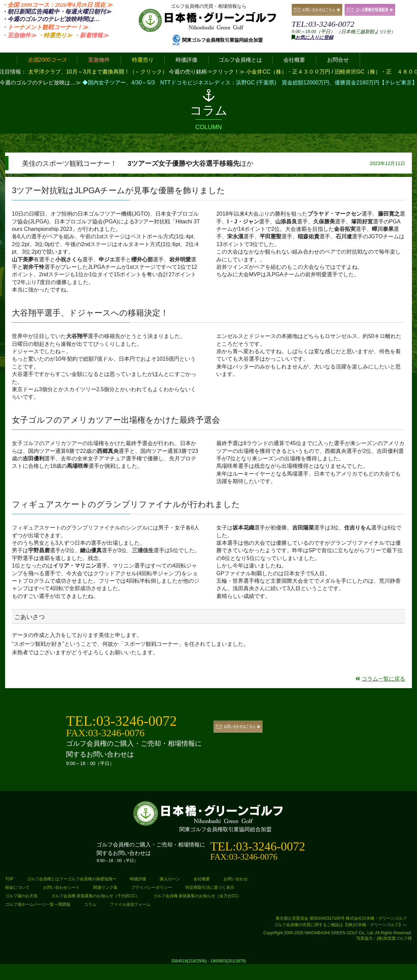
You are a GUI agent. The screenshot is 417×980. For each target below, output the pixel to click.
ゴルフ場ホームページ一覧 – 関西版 (38, 904)
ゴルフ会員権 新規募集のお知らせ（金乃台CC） (197, 896)
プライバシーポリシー (152, 887)
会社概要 (202, 879)
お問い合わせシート (61, 887)
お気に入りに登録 (314, 37)
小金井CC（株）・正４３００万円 (289, 72)
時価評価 (138, 879)
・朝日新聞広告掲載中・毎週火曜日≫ (56, 12)
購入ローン (170, 879)
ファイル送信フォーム (130, 904)
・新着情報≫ (91, 35)
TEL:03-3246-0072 (323, 24)
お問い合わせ (236, 879)
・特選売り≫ (55, 35)
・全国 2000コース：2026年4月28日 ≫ (57, 5)
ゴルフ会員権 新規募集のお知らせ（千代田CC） (95, 896)
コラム (90, 904)
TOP (9, 879)
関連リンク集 (105, 887)
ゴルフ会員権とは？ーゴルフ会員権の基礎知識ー (72, 879)
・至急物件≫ (19, 35)
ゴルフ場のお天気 (21, 896)
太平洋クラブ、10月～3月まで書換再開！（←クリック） (98, 72)
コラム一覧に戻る (380, 679)
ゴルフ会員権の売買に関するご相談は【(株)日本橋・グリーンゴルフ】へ (340, 925)
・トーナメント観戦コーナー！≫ (45, 27)
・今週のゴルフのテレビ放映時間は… (51, 19)
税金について (17, 887)
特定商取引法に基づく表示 (210, 887)
